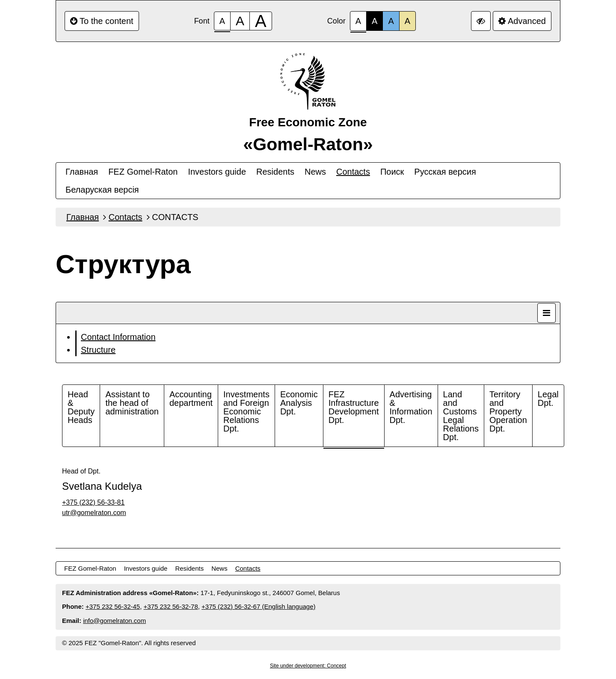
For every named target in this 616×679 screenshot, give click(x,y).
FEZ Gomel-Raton (143, 172)
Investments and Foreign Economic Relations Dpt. (246, 411)
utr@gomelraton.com (94, 513)
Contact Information (118, 337)
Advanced (522, 21)
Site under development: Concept (308, 666)
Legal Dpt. (548, 399)
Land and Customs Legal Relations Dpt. (461, 416)
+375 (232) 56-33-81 (93, 502)
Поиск (392, 172)
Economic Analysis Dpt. (299, 403)
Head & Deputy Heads (81, 407)
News (315, 172)
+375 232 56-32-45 (113, 606)
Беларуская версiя (102, 190)
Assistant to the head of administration (132, 403)
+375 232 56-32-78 (171, 606)
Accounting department (191, 399)
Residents (275, 172)
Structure (98, 350)
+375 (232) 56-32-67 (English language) (258, 606)
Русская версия (445, 172)
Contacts (353, 172)
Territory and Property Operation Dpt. (508, 411)
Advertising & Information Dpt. (411, 407)
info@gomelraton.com (114, 621)
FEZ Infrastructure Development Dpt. (354, 407)
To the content (102, 21)
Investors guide (217, 172)
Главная (82, 172)
